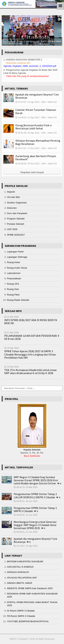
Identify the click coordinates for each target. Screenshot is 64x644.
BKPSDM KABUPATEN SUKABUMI (25, 561)
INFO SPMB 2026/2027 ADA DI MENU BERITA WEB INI (31, 322)
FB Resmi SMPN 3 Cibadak (21, 616)
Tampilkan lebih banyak (32, 172)
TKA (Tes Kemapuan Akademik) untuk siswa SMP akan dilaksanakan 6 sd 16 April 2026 (30, 371)
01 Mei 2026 (11, 317)
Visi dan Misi (13, 197)
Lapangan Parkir (15, 252)
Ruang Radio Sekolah (18, 300)
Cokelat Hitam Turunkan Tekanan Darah (36, 111)
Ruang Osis (13, 289)
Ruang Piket (13, 295)
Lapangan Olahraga (17, 257)
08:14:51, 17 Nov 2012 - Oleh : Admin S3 (36, 148)
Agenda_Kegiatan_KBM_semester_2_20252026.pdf (30, 66)
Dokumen (12, 208)
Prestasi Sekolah (16, 224)
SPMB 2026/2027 (16, 235)
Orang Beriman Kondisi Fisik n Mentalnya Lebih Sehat (33, 127)
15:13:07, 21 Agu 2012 (26, 546)
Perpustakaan (14, 278)
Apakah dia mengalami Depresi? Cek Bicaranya (37, 96)
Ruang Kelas (14, 262)
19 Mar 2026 (12, 348)
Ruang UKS (13, 284)
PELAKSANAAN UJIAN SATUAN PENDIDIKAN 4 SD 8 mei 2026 (32, 337)
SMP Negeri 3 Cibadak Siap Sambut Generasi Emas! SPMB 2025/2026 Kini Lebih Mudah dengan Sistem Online (36, 480)
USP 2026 (12, 229)
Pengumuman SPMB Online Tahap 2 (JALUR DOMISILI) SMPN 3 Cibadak (35, 496)
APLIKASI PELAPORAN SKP (22, 578)
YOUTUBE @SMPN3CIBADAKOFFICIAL (28, 621)
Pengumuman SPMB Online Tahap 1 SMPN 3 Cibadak (35, 509)
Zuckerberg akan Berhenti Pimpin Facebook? (36, 158)
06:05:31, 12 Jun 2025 (26, 532)
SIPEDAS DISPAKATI (18, 572)
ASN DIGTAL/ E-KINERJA (20, 567)
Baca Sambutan (32, 456)
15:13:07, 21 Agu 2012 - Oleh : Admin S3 (36, 102)
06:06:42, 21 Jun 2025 (26, 515)
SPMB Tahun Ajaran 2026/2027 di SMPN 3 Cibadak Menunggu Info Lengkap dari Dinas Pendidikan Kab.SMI (30, 354)
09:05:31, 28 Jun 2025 (26, 501)
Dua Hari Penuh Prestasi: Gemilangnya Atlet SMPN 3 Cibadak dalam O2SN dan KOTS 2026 (32, 41)
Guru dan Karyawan (17, 213)
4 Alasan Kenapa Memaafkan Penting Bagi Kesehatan (38, 142)
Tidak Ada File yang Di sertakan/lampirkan (27, 76)
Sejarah (11, 192)
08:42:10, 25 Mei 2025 (26, 487)
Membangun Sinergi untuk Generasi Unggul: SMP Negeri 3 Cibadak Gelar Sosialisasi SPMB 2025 (35, 525)
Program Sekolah (16, 219)
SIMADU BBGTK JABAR (20, 583)
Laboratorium (14, 273)
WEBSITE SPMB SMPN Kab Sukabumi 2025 (30, 588)
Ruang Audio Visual (17, 268)
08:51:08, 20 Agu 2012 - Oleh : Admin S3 (36, 133)
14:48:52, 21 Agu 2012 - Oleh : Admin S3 (36, 118)
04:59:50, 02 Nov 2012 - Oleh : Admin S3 (36, 164)
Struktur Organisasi (17, 203)
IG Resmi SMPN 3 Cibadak (21, 611)
